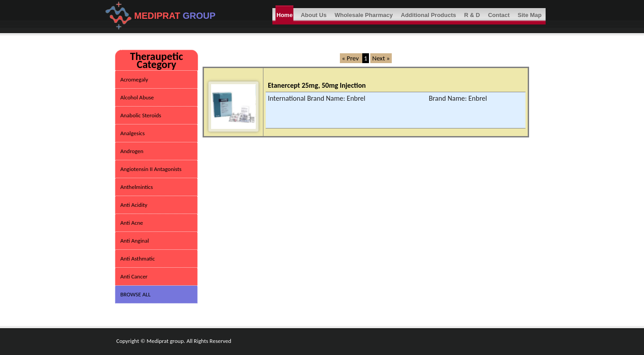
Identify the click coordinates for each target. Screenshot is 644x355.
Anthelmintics (137, 187)
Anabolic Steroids (141, 115)
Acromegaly (134, 79)
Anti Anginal (135, 241)
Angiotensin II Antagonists (151, 169)
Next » (381, 58)
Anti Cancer (134, 276)
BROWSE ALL (136, 294)
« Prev (351, 58)
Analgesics (133, 133)
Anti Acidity (134, 205)
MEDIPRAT (159, 16)
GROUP (199, 16)
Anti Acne (132, 223)
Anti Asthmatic (138, 259)
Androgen (132, 151)
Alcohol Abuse (137, 97)
